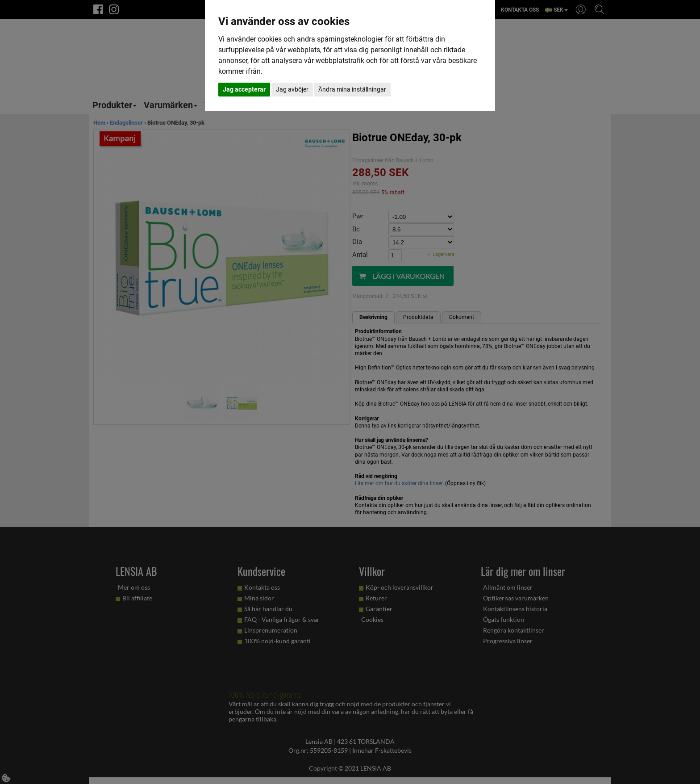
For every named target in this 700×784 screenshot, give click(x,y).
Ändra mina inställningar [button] (352, 89)
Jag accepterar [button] (244, 89)
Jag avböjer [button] (292, 89)
